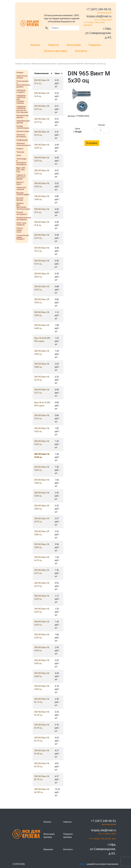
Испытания (74, 45)
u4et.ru (82, 864)
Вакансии (48, 849)
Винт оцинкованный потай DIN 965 (68, 64)
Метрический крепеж (41, 64)
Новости (54, 45)
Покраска (95, 45)
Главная (19, 64)
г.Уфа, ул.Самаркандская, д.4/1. (103, 849)
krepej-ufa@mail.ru (99, 16)
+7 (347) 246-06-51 (99, 9)
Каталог (35, 45)
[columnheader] (43, 74)
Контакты (81, 51)
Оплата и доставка (56, 51)
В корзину (92, 143)
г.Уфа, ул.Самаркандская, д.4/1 (98, 33)
